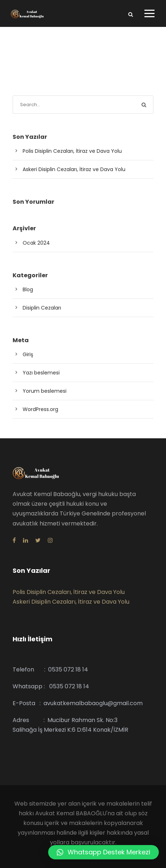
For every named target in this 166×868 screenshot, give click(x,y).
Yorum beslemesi (45, 391)
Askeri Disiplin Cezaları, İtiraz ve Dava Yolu (74, 169)
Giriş (28, 354)
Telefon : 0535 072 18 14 (50, 669)
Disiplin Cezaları (42, 308)
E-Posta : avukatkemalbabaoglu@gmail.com (78, 703)
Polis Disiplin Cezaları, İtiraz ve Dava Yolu (72, 151)
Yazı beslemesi (41, 373)
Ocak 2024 (36, 243)
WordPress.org (40, 409)
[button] (103, 852)
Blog (28, 289)
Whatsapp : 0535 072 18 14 (51, 686)
